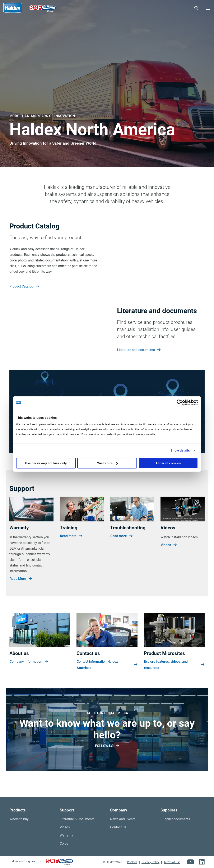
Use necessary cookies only (46, 463)
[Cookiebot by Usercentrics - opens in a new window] (180, 402)
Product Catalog (24, 286)
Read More (21, 594)
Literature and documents (139, 358)
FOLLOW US (107, 762)
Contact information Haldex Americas (107, 681)
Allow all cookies (168, 463)
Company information (29, 677)
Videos (169, 561)
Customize (107, 463)
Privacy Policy (150, 862)
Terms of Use (172, 862)
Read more (71, 552)
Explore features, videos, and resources (174, 681)
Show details (180, 450)
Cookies (132, 862)
